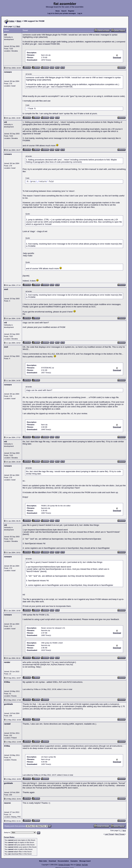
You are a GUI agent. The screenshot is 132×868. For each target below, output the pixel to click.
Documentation (63, 861)
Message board (85, 861)
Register (71, 11)
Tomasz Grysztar (64, 865)
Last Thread (109, 834)
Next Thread (120, 834)
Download (52, 861)
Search (64, 11)
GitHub (78, 865)
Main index (43, 861)
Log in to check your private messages (62, 13)
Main (19, 21)
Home (58, 11)
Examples (74, 861)
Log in (80, 13)
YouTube (85, 865)
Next (18, 26)
